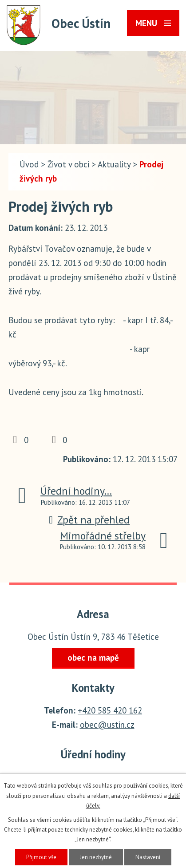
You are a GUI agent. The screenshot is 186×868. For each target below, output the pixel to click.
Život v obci (68, 164)
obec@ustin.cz (107, 725)
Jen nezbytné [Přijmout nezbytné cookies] (96, 857)
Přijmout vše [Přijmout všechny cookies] (41, 857)
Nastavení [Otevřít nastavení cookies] (148, 857)
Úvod (29, 164)
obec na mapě (93, 658)
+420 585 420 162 (110, 710)
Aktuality (114, 164)
